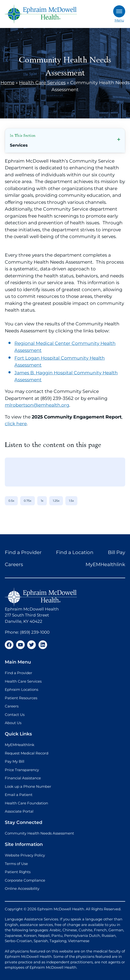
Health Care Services (42, 83)
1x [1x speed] (42, 501)
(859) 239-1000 (35, 632)
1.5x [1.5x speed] (71, 501)
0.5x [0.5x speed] (11, 501)
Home (7, 83)
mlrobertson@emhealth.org (37, 405)
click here (16, 424)
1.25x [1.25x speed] (56, 501)
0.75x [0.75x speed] (28, 501)
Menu (119, 14)
